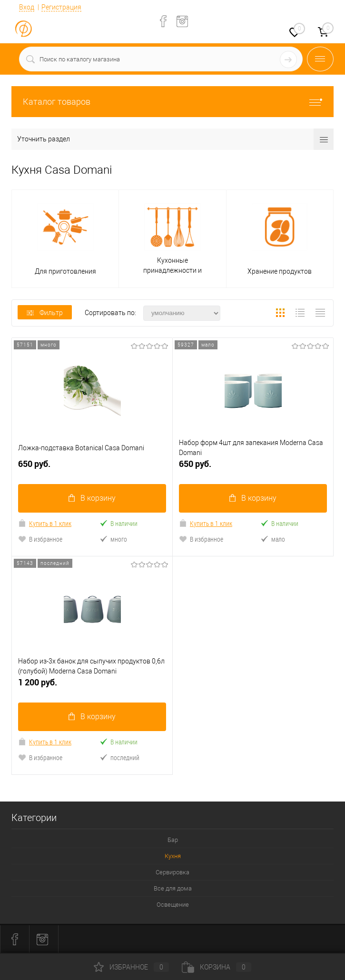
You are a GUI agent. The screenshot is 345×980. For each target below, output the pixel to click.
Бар (173, 840)
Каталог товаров (172, 102)
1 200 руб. (92, 686)
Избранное (131, 967)
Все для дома (173, 888)
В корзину (92, 498)
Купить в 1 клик (45, 523)
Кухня (173, 856)
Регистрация (61, 7)
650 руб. (92, 468)
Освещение (173, 905)
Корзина (217, 967)
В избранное (40, 539)
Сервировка (172, 872)
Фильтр (45, 313)
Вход (27, 7)
